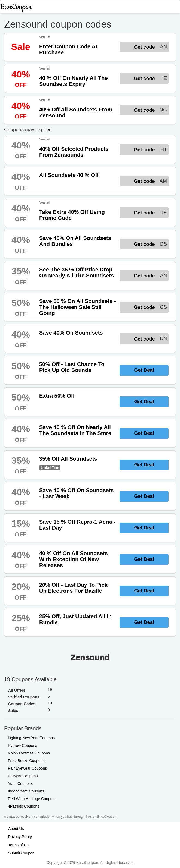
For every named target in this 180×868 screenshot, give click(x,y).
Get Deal (144, 370)
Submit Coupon (21, 853)
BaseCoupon (16, 7)
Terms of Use (19, 845)
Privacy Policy (20, 837)
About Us (16, 829)
